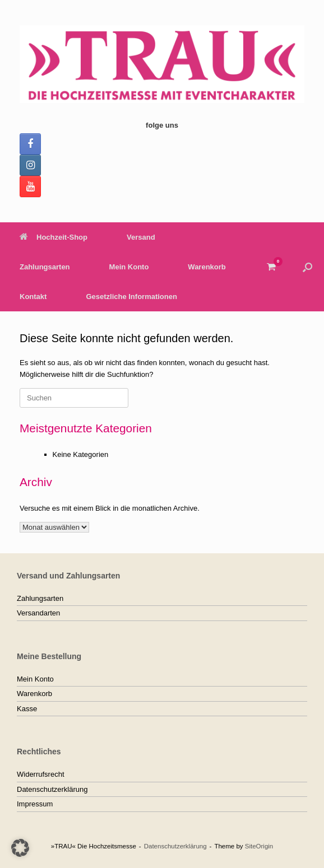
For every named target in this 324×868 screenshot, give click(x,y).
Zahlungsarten (45, 267)
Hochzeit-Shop (54, 237)
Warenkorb (207, 267)
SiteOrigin (259, 846)
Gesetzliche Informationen (131, 297)
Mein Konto (129, 267)
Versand (141, 237)
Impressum (35, 804)
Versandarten (38, 613)
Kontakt (33, 297)
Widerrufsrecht (41, 774)
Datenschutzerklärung (52, 789)
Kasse (27, 709)
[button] (307, 267)
